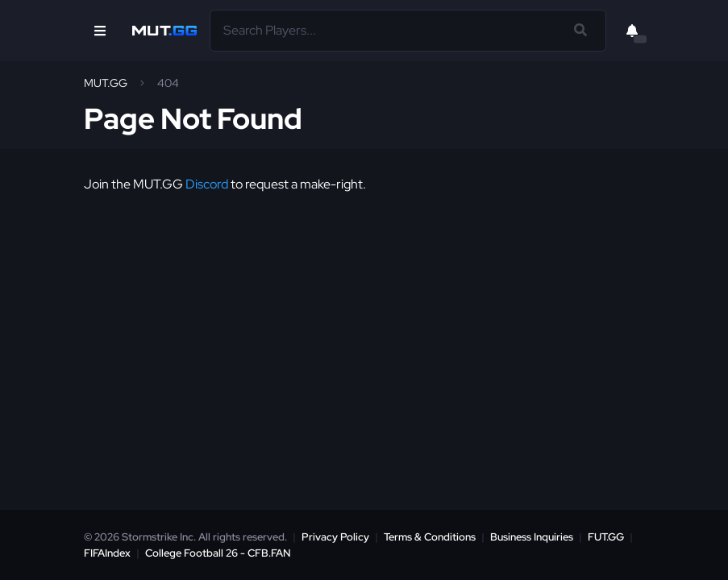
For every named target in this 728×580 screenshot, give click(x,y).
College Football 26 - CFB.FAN (218, 553)
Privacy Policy (335, 537)
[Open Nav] (100, 31)
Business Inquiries (532, 537)
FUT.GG (606, 537)
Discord (207, 184)
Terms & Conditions (430, 537)
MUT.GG (106, 83)
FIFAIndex (107, 553)
